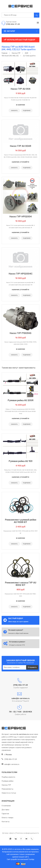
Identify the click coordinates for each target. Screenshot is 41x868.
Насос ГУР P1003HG (20, 333)
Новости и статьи (9, 793)
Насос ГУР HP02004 (21, 217)
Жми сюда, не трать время (18, 622)
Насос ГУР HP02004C (21, 274)
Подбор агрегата (8, 777)
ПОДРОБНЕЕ (27, 111)
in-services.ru (17, 849)
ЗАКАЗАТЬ (14, 111)
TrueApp (31, 859)
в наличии (20, 105)
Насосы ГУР (6, 785)
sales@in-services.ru (10, 764)
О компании (6, 806)
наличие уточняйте (20, 162)
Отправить (32, 667)
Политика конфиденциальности (27, 833)
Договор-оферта (8, 833)
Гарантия (5, 814)
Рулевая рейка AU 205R (21, 400)
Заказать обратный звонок (18, 633)
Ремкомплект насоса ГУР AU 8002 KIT (21, 584)
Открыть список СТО (17, 645)
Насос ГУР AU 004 (20, 89)
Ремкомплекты (7, 789)
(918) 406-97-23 (9, 759)
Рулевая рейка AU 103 (20, 461)
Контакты (6, 822)
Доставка (5, 810)
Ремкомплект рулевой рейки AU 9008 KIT (21, 521)
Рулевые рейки (7, 781)
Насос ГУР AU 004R (20, 146)
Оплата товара (7, 818)
